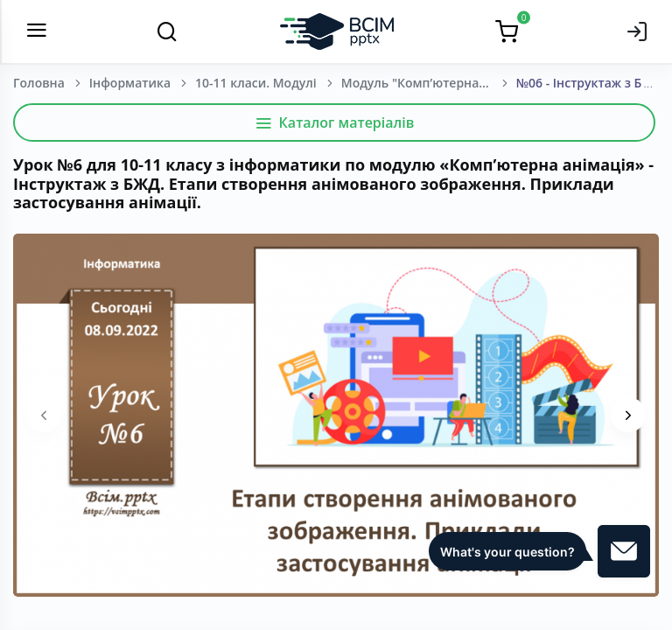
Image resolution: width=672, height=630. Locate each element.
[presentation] (44, 415)
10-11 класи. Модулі (256, 83)
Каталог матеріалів (335, 122)
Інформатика (130, 83)
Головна (39, 83)
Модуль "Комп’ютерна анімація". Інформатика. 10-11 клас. (429, 83)
